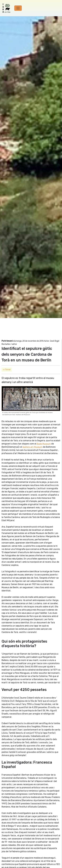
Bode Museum (44, 444)
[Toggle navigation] (18, 8)
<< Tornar (7, 370)
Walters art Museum (32, 447)
